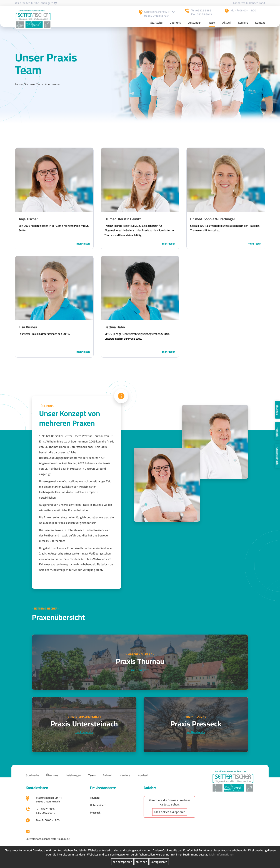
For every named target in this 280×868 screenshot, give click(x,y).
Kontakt (260, 23)
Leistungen (195, 23)
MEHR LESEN (83, 244)
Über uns (175, 23)
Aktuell (227, 23)
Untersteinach (277, 456)
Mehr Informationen (222, 854)
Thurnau (277, 410)
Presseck (277, 431)
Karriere (243, 23)
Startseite (156, 23)
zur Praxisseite (140, 672)
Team (212, 23)
